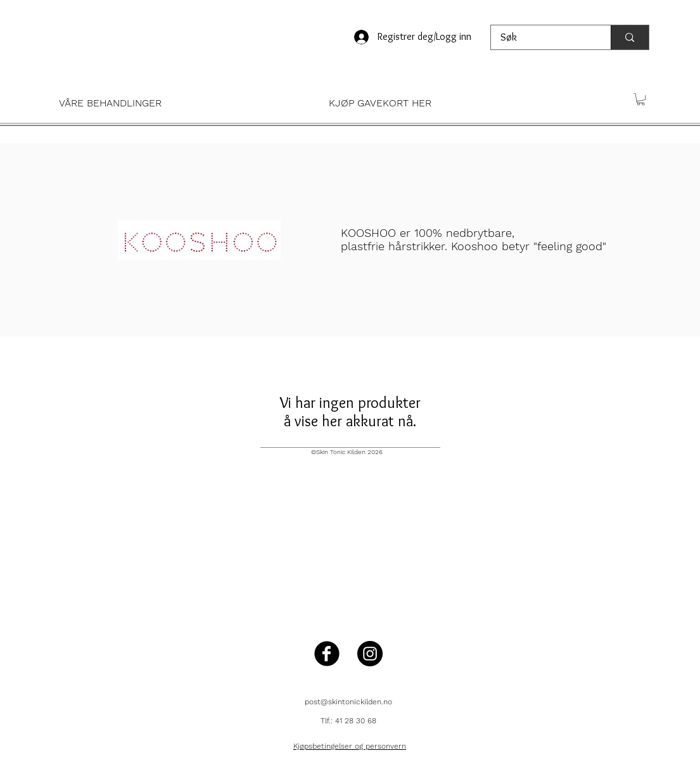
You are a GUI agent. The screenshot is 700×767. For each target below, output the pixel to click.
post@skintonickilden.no (348, 702)
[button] (178, 103)
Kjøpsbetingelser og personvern (350, 746)
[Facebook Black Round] (327, 654)
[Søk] (543, 37)
